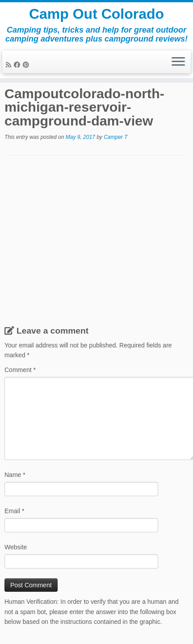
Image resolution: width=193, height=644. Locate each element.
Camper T (115, 137)
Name (15, 475)
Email (14, 511)
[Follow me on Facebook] (18, 65)
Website (16, 547)
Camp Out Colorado (96, 14)
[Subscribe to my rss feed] (10, 65)
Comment (20, 370)
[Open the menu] (178, 62)
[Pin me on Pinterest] (27, 65)
